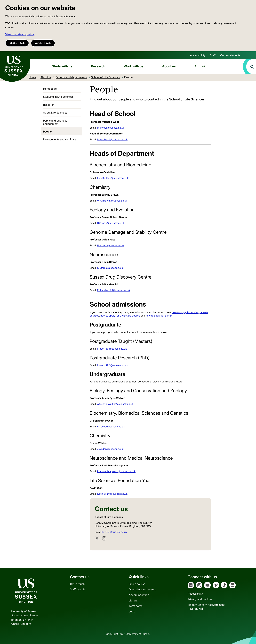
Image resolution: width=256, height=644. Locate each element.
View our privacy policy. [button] (20, 34)
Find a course (137, 584)
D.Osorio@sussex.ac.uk (111, 223)
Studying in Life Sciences (58, 97)
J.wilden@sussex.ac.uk (111, 449)
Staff (213, 55)
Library (133, 600)
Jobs (132, 611)
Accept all (43, 43)
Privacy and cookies (200, 599)
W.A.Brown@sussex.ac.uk (112, 201)
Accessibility (198, 55)
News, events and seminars (60, 139)
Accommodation (139, 595)
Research (98, 66)
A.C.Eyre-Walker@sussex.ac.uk (115, 404)
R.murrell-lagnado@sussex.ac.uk (116, 471)
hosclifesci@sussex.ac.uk (112, 139)
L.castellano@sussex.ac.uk (113, 178)
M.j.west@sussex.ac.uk (111, 128)
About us (169, 66)
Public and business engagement (55, 122)
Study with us (62, 66)
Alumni (200, 66)
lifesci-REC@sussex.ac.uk (112, 365)
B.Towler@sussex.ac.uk (111, 427)
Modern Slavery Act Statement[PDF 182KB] (206, 607)
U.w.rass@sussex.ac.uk (111, 245)
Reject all (17, 43)
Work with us (134, 66)
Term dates (136, 606)
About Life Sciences (55, 113)
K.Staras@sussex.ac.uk (111, 268)
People (47, 132)
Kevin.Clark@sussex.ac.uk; (113, 494)
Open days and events (142, 589)
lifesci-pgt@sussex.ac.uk (112, 349)
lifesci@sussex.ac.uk (115, 532)
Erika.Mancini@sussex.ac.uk (114, 290)
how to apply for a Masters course (120, 316)
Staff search (77, 589)
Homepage (50, 89)
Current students (230, 55)
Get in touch (77, 584)
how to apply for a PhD (159, 316)
